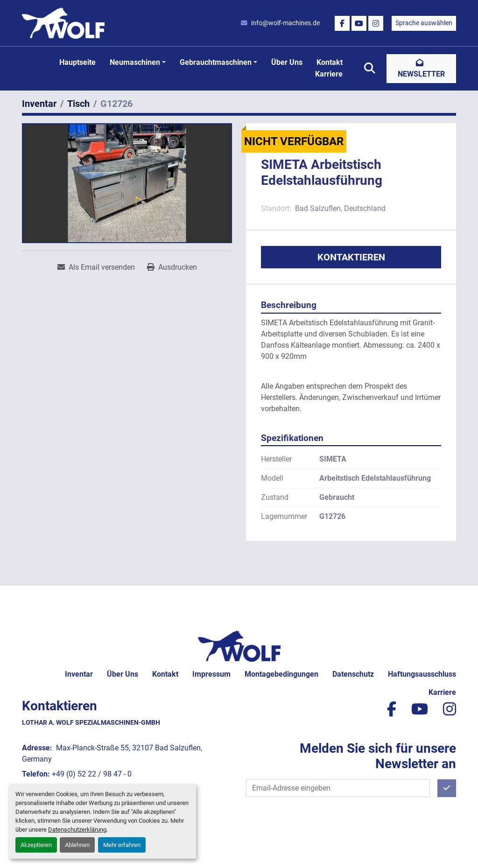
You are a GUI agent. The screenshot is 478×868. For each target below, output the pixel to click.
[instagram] (376, 23)
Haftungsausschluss (422, 674)
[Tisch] (78, 104)
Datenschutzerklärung (77, 829)
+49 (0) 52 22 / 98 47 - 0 (92, 774)
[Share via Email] (96, 267)
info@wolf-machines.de (285, 23)
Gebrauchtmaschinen (216, 62)
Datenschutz (353, 674)
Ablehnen (77, 845)
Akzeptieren (36, 845)
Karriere (329, 74)
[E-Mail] (338, 788)
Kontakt (330, 62)
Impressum (211, 674)
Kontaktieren (351, 257)
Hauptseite (77, 62)
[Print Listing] (172, 267)
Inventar (79, 674)
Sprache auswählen (424, 23)
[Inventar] (39, 104)
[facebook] (342, 23)
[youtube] (359, 23)
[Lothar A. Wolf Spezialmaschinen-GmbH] (239, 646)
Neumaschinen (135, 62)
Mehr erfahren (122, 845)
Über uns (287, 62)
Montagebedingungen (281, 674)
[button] (138, 63)
